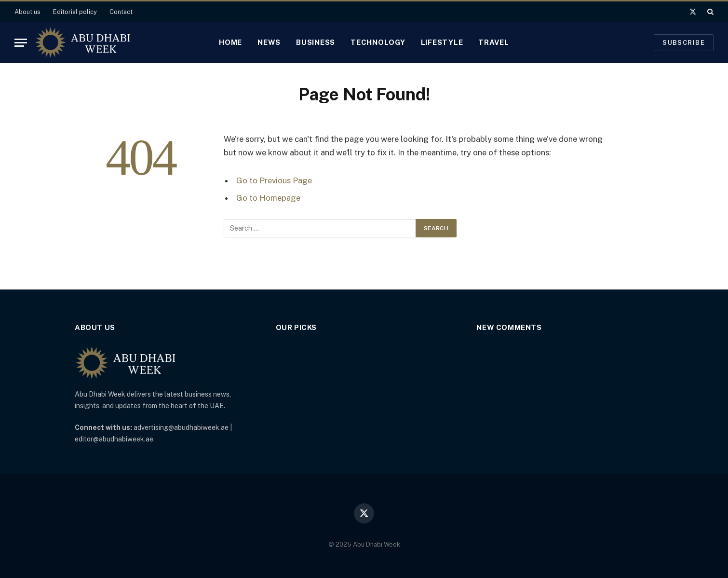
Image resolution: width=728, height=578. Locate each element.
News (269, 42)
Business (316, 42)
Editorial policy (75, 12)
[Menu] (21, 43)
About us (27, 12)
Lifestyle (442, 42)
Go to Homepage (268, 198)
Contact (121, 12)
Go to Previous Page (274, 180)
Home (230, 42)
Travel (494, 42)
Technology (378, 42)
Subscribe (684, 43)
